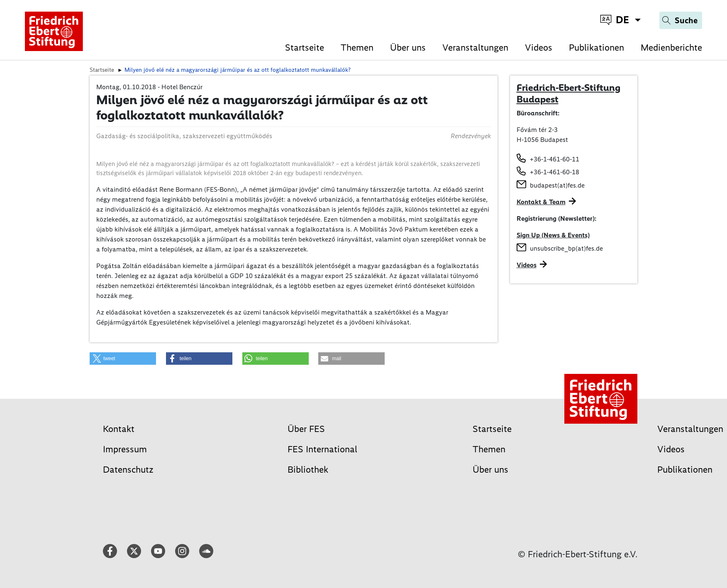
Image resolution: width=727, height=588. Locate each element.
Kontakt (119, 429)
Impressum (125, 449)
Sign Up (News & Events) (553, 235)
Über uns (408, 48)
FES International (322, 449)
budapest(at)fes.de (557, 185)
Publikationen (596, 48)
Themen (357, 48)
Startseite (305, 48)
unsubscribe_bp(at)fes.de (566, 248)
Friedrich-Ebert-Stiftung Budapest (568, 93)
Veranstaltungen (475, 48)
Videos (539, 48)
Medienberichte (671, 48)
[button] (123, 359)
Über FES (306, 429)
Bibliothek (308, 470)
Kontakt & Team (541, 202)
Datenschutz (128, 470)
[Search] (681, 20)
